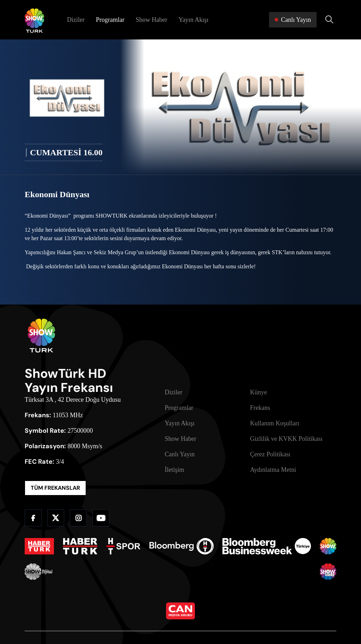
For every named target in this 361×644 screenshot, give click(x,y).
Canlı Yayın (180, 454)
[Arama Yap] (329, 20)
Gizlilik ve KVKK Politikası (286, 439)
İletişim (174, 470)
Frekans (260, 408)
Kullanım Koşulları (274, 423)
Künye (258, 392)
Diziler (76, 20)
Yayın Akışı (193, 20)
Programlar (110, 20)
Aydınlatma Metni (273, 470)
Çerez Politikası (270, 454)
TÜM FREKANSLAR (55, 488)
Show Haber (151, 20)
